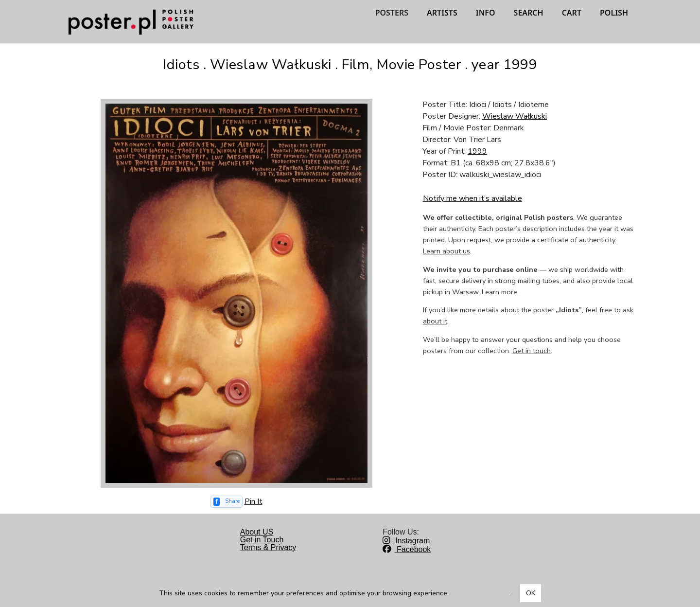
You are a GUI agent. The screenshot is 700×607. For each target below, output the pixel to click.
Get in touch (532, 351)
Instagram (406, 541)
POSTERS (392, 13)
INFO (486, 13)
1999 (477, 151)
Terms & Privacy (268, 547)
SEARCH (529, 13)
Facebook (407, 549)
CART (572, 13)
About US (257, 532)
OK (531, 593)
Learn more (499, 292)
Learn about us (446, 251)
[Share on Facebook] (227, 502)
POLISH (614, 13)
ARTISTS (442, 13)
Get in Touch (262, 540)
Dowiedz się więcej (480, 593)
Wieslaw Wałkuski (515, 116)
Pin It (254, 501)
